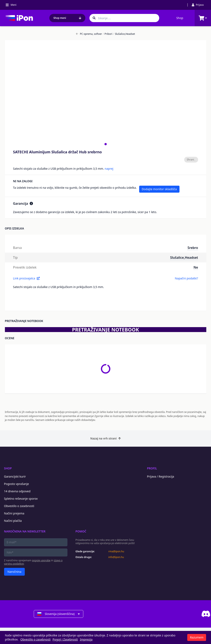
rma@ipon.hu (116, 551)
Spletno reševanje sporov (21, 499)
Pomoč (81, 531)
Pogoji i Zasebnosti (65, 639)
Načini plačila (13, 521)
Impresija (86, 639)
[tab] (105, 144)
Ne (196, 267)
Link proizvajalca (26, 278)
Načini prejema (14, 513)
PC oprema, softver (89, 34)
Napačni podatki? (186, 278)
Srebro (193, 248)
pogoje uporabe (41, 560)
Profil (152, 468)
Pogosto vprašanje (17, 484)
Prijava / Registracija (161, 476)
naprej (109, 169)
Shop (180, 18)
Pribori (107, 34)
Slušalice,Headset (124, 34)
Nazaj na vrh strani (105, 438)
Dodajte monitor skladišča (159, 189)
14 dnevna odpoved (17, 491)
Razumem (197, 637)
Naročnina (15, 572)
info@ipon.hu (116, 557)
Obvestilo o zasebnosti (19, 506)
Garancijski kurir (15, 476)
